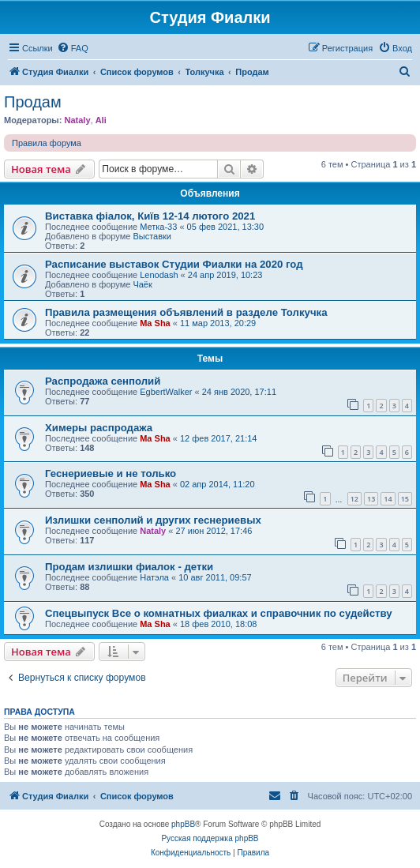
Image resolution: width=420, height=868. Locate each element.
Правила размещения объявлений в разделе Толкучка (186, 312)
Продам (33, 102)
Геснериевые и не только (111, 473)
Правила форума (47, 143)
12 (354, 499)
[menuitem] (73, 48)
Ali (101, 120)
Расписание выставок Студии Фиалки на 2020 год (174, 264)
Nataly (77, 120)
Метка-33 (158, 227)
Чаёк (142, 284)
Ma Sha (155, 323)
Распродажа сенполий (103, 381)
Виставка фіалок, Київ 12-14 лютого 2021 (150, 216)
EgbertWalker (166, 392)
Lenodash (159, 275)
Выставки (152, 236)
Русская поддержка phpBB (210, 838)
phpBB (183, 824)
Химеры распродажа (99, 428)
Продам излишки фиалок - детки (129, 567)
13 (371, 499)
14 (388, 499)
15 (405, 499)
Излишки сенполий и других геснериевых (153, 520)
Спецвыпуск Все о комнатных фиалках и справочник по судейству (219, 613)
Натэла (154, 577)
